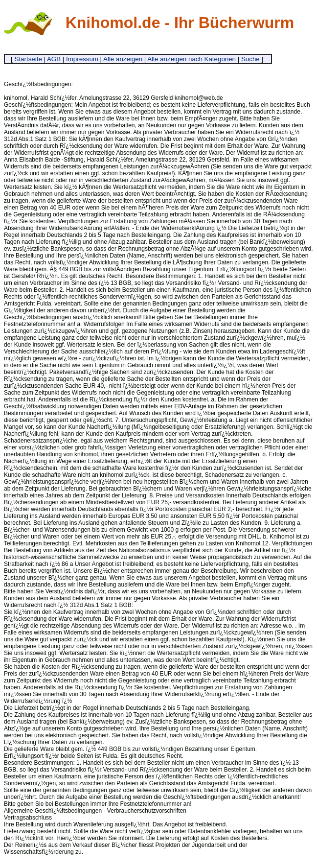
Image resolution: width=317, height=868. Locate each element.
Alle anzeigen (123, 59)
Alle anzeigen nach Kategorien (192, 59)
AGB (54, 59)
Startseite (28, 59)
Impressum (82, 59)
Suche (250, 59)
